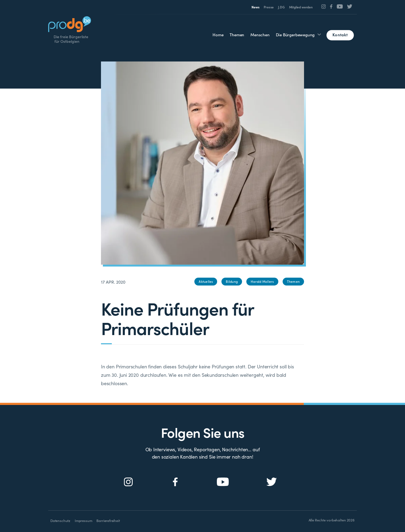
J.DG (281, 7)
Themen (237, 35)
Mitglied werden (301, 7)
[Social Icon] (324, 7)
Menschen (260, 35)
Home (218, 35)
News (255, 7)
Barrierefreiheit (108, 520)
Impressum (83, 520)
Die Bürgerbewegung (295, 35)
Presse (269, 7)
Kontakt (340, 35)
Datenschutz (60, 520)
